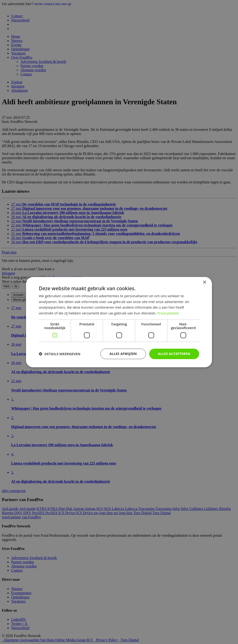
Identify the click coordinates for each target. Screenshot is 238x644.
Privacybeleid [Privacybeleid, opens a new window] (168, 313)
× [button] (204, 282)
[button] (60, 354)
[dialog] (119, 322)
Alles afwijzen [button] (123, 354)
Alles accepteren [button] (174, 354)
